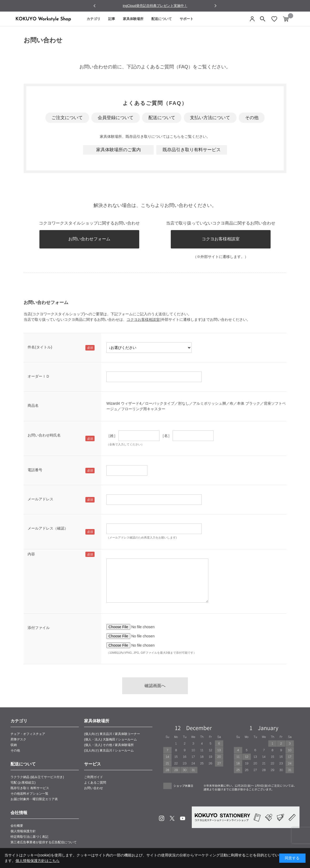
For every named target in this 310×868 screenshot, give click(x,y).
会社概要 (17, 826)
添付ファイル (39, 628)
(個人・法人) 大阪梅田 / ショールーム (110, 739)
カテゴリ (94, 19)
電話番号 (35, 470)
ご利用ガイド (94, 777)
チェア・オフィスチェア (28, 734)
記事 (112, 19)
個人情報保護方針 (23, 831)
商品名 (33, 405)
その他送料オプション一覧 (29, 794)
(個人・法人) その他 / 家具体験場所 (109, 745)
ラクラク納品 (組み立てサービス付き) (37, 777)
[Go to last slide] (95, 6)
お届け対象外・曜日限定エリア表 (34, 799)
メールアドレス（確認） (48, 528)
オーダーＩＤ (39, 376)
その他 (252, 118)
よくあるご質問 (95, 783)
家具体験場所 (133, 19)
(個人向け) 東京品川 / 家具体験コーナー (112, 734)
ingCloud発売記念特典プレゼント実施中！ (155, 6)
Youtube (183, 818)
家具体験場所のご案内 (118, 150)
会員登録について (116, 118)
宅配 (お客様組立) (23, 783)
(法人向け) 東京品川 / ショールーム (109, 750)
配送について (162, 19)
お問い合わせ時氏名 (44, 435)
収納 (14, 745)
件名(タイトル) (40, 347)
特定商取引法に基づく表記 (29, 837)
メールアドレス (40, 499)
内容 (31, 554)
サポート (187, 19)
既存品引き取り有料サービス (192, 150)
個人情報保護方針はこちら (38, 861)
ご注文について (67, 118)
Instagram (162, 818)
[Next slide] (215, 6)
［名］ (166, 436)
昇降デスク (18, 739)
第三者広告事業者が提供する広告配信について (44, 842)
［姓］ (112, 436)
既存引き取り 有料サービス (30, 788)
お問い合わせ (94, 788)
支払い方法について (210, 118)
